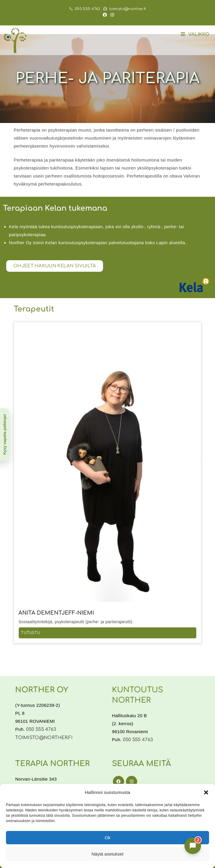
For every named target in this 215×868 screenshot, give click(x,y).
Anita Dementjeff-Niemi (56, 613)
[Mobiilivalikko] (195, 34)
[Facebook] (118, 781)
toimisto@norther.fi (125, 9)
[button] (206, 792)
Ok (107, 838)
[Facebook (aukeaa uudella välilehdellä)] (105, 15)
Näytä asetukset (107, 854)
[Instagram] (132, 781)
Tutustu (31, 633)
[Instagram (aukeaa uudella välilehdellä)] (111, 15)
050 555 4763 (85, 9)
